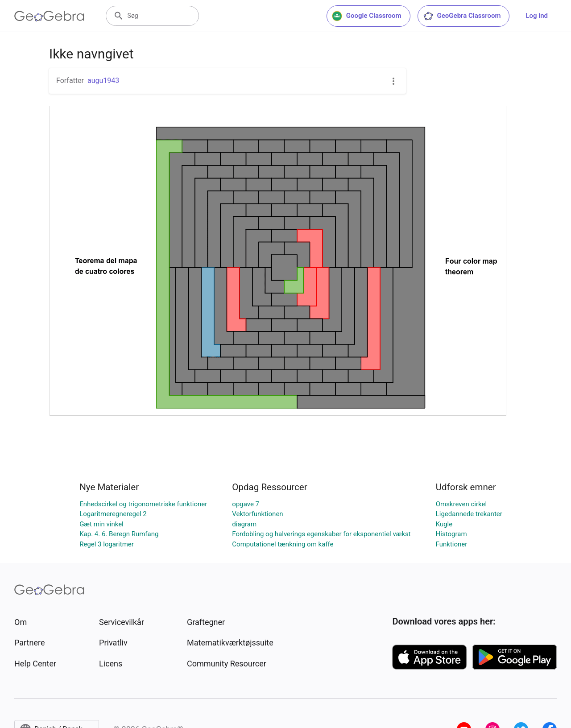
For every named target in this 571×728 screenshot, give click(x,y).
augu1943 (103, 81)
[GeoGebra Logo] (49, 16)
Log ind (537, 16)
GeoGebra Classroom (462, 16)
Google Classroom (367, 16)
